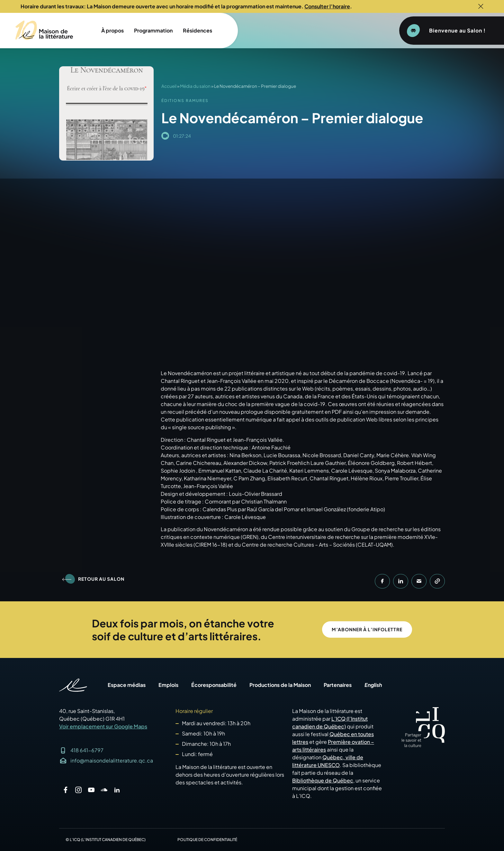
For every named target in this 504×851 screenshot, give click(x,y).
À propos (113, 30)
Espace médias (127, 685)
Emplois (168, 685)
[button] (382, 581)
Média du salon (195, 86)
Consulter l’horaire (327, 6)
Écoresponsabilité (214, 685)
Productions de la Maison (280, 685)
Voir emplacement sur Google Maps (103, 726)
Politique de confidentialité (207, 840)
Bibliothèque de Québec (323, 780)
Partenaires (338, 685)
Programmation (153, 30)
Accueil (169, 86)
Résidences (198, 30)
